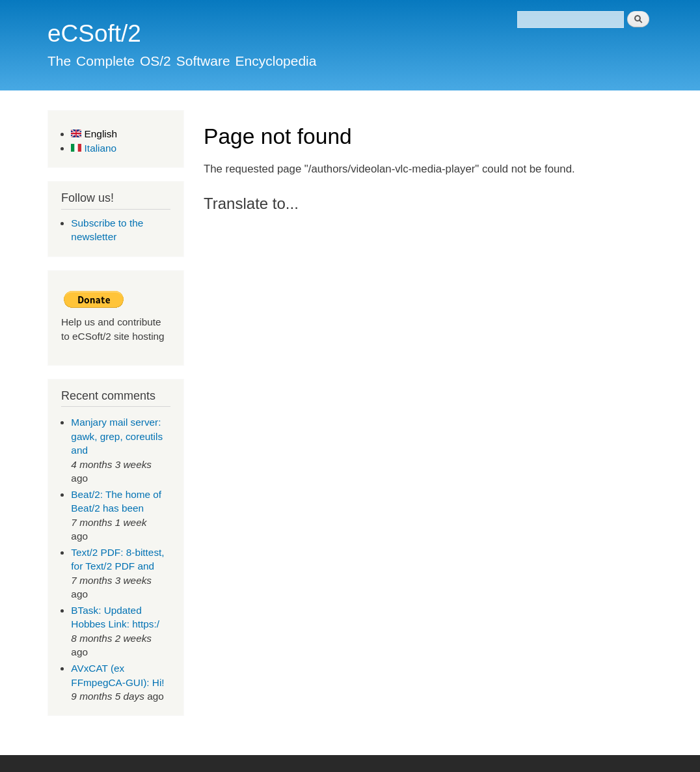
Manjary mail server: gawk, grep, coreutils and (117, 436)
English (94, 134)
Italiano (94, 148)
